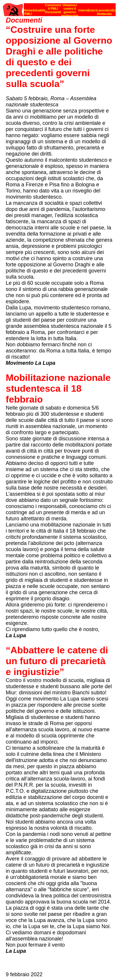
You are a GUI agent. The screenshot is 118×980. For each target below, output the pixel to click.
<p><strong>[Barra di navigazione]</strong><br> (59, 8)
